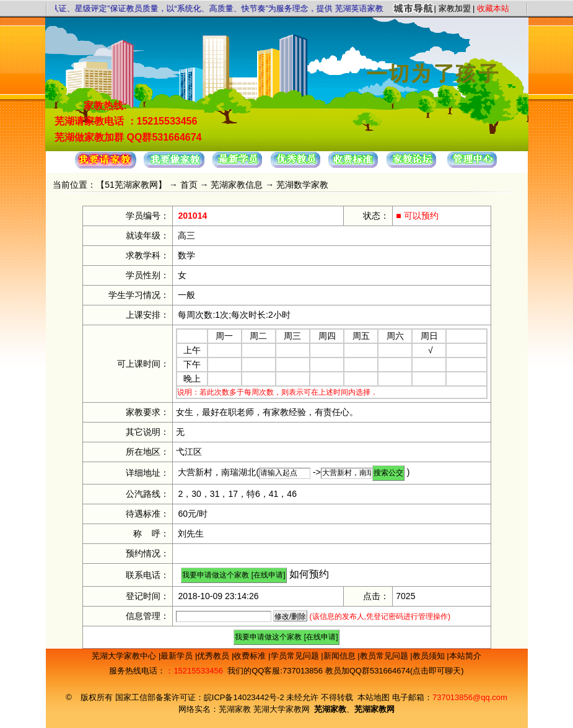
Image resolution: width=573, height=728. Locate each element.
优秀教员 (214, 656)
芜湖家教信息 (237, 185)
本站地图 (374, 697)
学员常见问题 (296, 656)
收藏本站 (493, 8)
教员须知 (430, 656)
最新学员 (178, 656)
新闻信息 (341, 656)
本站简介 (465, 656)
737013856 (303, 671)
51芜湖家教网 (131, 185)
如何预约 (309, 574)
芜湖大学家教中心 (125, 656)
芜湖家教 (235, 709)
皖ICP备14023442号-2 (245, 697)
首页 (189, 185)
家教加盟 (455, 8)
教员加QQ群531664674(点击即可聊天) (395, 671)
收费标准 (251, 656)
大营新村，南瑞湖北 (217, 472)
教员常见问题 (385, 656)
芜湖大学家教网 (282, 709)
